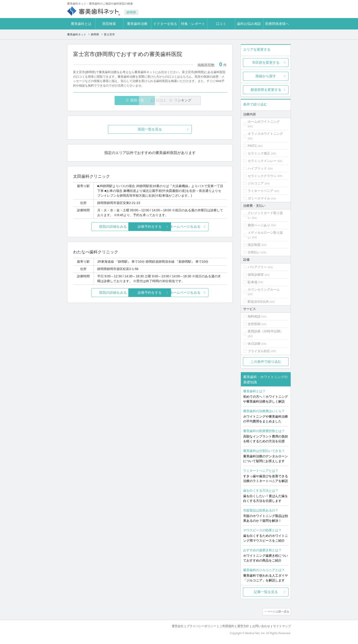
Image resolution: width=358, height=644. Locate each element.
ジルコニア (256, 183)
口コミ (221, 24)
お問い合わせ (261, 626)
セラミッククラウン (262, 176)
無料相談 (254, 316)
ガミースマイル (259, 198)
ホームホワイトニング (264, 122)
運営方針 (243, 626)
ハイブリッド (257, 168)
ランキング (200, 100)
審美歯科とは (81, 24)
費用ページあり (259, 225)
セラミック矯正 (259, 153)
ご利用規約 (227, 626)
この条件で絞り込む (266, 362)
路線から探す (266, 76)
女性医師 (254, 324)
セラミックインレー (262, 161)
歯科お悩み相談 (249, 24)
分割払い (254, 252)
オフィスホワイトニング (265, 134)
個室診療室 (256, 275)
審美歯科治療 (137, 24)
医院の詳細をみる (99, 227)
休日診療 (254, 344)
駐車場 (253, 282)
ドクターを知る (165, 24)
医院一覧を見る (150, 129)
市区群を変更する (266, 62)
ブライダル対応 (259, 351)
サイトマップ (282, 626)
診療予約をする (150, 227)
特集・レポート (193, 24)
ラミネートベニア (261, 191)
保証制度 (254, 245)
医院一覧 (105, 100)
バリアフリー (257, 267)
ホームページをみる (201, 227)
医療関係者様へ (277, 24)
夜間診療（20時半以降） (266, 331)
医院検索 (109, 24)
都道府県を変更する (266, 90)
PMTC (252, 146)
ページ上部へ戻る (278, 612)
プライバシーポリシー (201, 626)
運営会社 (178, 626)
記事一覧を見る (266, 592)
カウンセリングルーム (264, 289)
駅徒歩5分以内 (258, 302)
